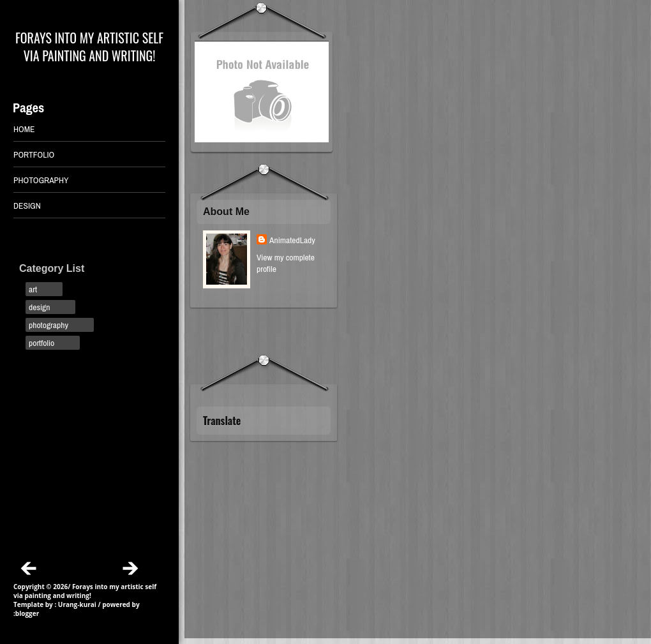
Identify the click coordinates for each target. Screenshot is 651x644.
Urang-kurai (77, 604)
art (33, 289)
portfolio (41, 343)
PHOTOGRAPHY (41, 180)
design (39, 307)
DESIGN (27, 206)
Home (24, 129)
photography (49, 325)
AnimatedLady (292, 240)
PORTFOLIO (34, 154)
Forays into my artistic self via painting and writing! (89, 47)
